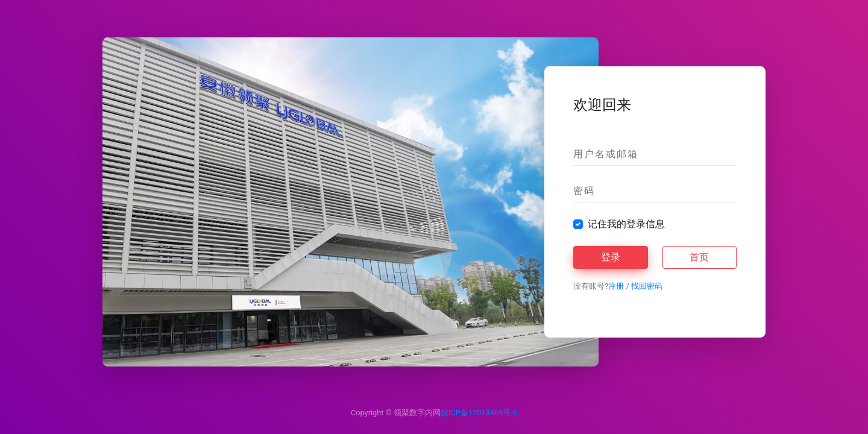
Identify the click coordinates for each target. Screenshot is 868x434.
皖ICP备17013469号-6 (479, 413)
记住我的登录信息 (626, 224)
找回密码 (647, 286)
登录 (611, 257)
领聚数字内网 (417, 413)
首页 (699, 257)
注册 (616, 286)
